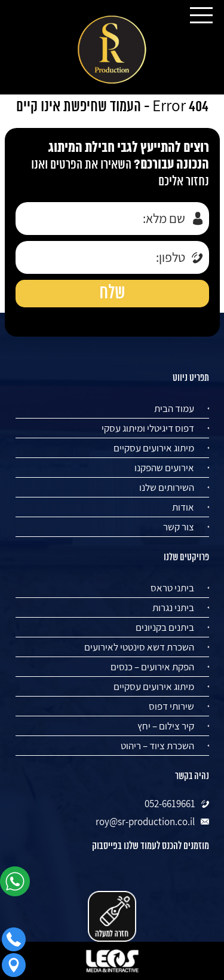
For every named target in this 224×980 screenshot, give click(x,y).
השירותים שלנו (167, 487)
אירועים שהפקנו (164, 468)
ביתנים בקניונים (165, 627)
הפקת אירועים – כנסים (152, 667)
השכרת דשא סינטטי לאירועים (139, 647)
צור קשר (179, 527)
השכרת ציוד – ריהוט (157, 746)
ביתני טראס (172, 588)
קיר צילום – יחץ (166, 726)
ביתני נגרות (173, 607)
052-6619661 (170, 804)
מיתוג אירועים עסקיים (154, 448)
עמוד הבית (174, 408)
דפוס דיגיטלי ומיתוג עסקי (148, 428)
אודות (183, 507)
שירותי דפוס (171, 706)
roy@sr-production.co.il (145, 822)
